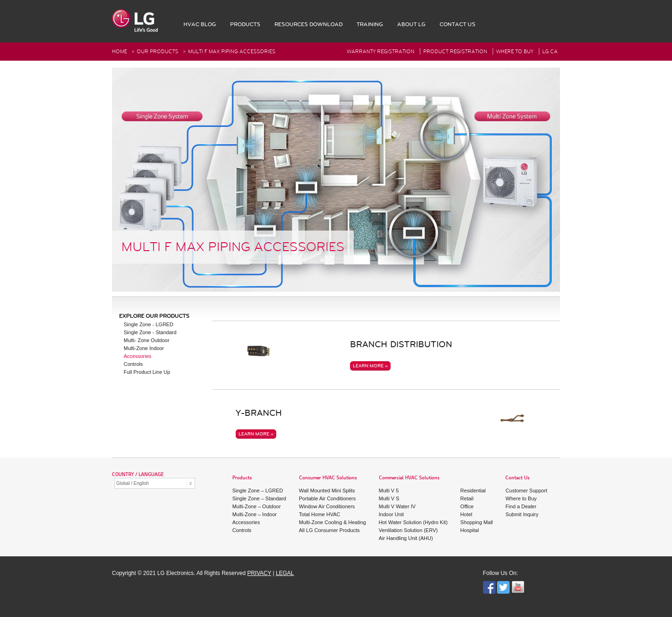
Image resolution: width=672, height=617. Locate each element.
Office (467, 506)
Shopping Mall (476, 522)
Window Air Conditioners (327, 506)
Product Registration (455, 52)
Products (242, 478)
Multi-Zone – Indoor (255, 514)
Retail (467, 498)
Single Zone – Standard (259, 498)
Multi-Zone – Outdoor (257, 506)
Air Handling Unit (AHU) (406, 538)
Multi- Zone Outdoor (147, 340)
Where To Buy (515, 52)
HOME (119, 52)
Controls (133, 364)
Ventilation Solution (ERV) (408, 530)
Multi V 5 (389, 491)
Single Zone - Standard (150, 332)
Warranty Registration (381, 52)
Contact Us (518, 478)
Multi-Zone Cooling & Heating (333, 522)
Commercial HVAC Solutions (409, 478)
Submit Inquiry (522, 514)
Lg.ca (550, 52)
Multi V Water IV (397, 506)
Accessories (137, 356)
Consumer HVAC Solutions (328, 478)
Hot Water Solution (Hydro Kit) (413, 522)
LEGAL (285, 573)
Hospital (469, 530)
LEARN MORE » (370, 366)
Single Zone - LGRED (148, 324)
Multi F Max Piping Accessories (232, 52)
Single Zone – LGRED (258, 491)
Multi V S (389, 498)
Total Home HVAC (320, 514)
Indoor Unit (392, 514)
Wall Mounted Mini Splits (327, 491)
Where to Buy (521, 498)
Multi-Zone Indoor (144, 348)
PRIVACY (259, 573)
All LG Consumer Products (329, 530)
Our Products (157, 52)
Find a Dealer (521, 506)
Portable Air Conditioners (328, 498)
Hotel (466, 514)
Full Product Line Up (147, 372)
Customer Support (526, 491)
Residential (473, 491)
